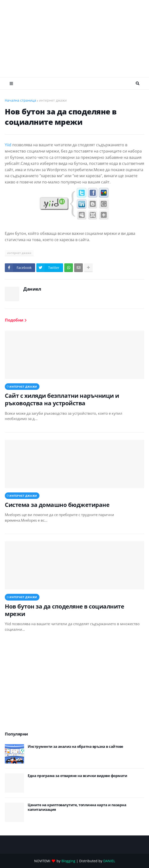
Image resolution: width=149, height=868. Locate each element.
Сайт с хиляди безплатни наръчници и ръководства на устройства (62, 399)
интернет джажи (53, 100)
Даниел (32, 289)
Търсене (138, 84)
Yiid (9, 145)
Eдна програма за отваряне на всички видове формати (77, 776)
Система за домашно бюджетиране (57, 505)
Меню (11, 84)
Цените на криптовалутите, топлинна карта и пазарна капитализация (77, 807)
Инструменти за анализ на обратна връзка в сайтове (75, 746)
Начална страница (20, 100)
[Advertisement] (77, 39)
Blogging (68, 861)
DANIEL (109, 861)
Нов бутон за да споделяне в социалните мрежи (64, 610)
